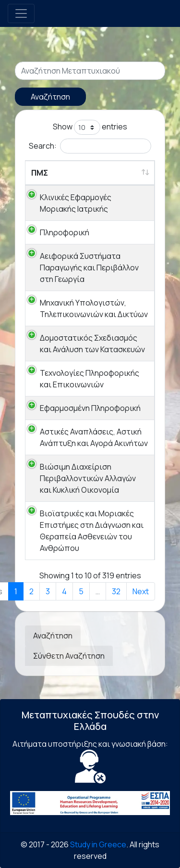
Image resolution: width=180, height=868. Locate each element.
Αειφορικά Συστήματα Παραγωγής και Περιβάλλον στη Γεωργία (89, 268)
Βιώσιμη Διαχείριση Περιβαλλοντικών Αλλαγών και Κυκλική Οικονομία (88, 478)
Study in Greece (98, 844)
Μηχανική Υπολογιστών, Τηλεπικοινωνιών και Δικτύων (94, 308)
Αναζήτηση (50, 97)
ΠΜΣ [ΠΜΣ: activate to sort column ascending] (40, 173)
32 (116, 591)
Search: (90, 146)
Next (141, 591)
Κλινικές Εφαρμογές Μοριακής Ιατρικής (76, 203)
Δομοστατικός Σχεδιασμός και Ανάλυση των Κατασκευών (92, 344)
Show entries (90, 127)
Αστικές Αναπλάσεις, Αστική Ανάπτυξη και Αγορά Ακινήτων (94, 437)
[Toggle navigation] (21, 13)
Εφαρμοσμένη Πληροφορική (90, 408)
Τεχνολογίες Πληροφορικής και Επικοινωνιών (90, 379)
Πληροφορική (65, 232)
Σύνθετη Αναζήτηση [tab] (69, 656)
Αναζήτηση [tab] (53, 636)
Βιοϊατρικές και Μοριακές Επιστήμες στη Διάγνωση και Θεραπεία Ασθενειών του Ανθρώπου (92, 531)
